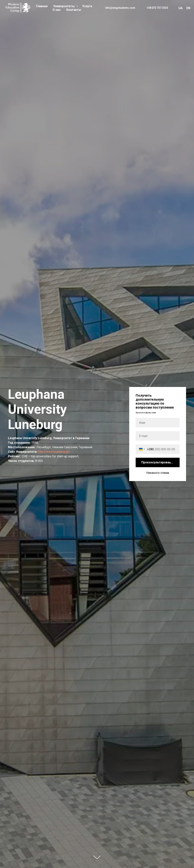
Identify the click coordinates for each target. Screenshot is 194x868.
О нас (57, 10)
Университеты (64, 6)
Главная (42, 6)
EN (188, 8)
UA (181, 8)
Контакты (74, 10)
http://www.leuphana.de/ (54, 452)
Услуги (87, 6)
